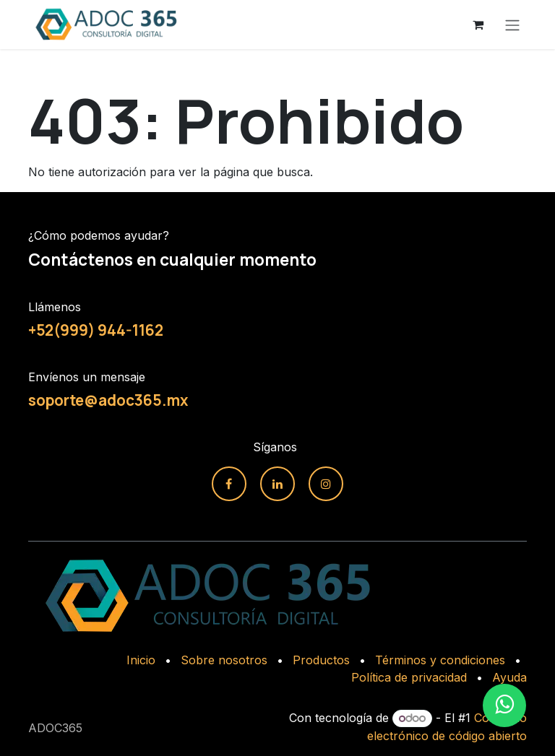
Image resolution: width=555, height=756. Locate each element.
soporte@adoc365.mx (108, 400)
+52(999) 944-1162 (96, 330)
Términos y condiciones (440, 660)
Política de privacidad (409, 677)
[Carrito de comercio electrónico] (478, 25)
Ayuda (509, 677)
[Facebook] (229, 484)
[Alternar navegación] (512, 25)
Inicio (141, 660)
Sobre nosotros (224, 660)
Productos (321, 660)
